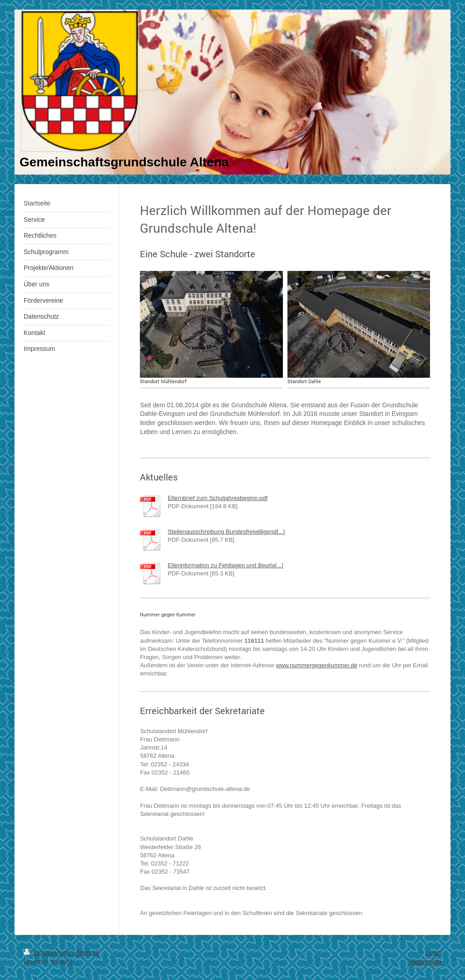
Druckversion (48, 953)
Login (434, 953)
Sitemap (87, 953)
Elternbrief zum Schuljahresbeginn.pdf (218, 498)
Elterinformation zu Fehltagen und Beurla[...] (225, 565)
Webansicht (425, 962)
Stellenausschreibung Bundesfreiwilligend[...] (226, 532)
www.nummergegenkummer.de (317, 665)
